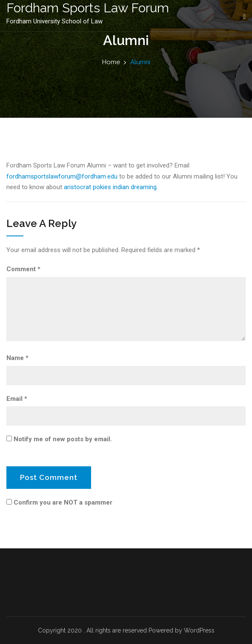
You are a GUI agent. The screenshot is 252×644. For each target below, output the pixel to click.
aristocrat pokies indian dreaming (110, 187)
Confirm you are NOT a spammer (59, 502)
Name (17, 358)
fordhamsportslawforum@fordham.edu (62, 176)
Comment (23, 269)
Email (17, 399)
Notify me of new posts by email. (63, 439)
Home (111, 62)
